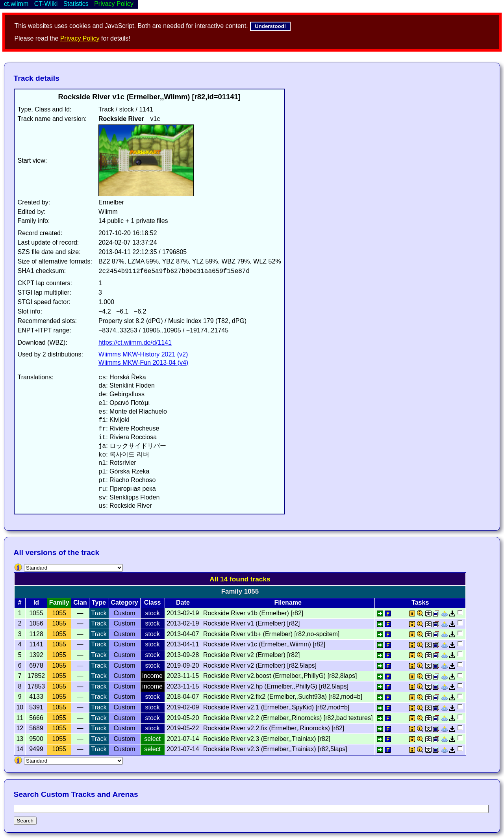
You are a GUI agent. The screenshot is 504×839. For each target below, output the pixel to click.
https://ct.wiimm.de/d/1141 (135, 342)
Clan (80, 602)
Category (124, 602)
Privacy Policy (80, 38)
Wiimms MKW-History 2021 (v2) (143, 354)
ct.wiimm (16, 4)
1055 (59, 613)
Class (153, 602)
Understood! (270, 26)
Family (59, 602)
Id (36, 602)
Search (25, 821)
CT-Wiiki (46, 4)
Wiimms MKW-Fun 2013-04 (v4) (143, 363)
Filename (288, 602)
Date (183, 602)
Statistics (76, 4)
